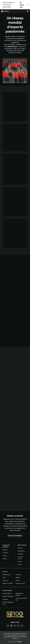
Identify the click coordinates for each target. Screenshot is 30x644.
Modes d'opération (8, 596)
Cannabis (20, 554)
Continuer (19, 642)
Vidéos (18, 580)
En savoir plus (22, 5)
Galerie (5, 559)
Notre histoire (7, 575)
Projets (5, 556)
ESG (4, 577)
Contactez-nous (20, 583)
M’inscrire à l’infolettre (15, 536)
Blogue (18, 577)
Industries (6, 553)
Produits (5, 550)
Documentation (7, 593)
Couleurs (5, 599)
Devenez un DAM (8, 583)
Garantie (18, 575)
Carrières (5, 580)
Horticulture (21, 551)
